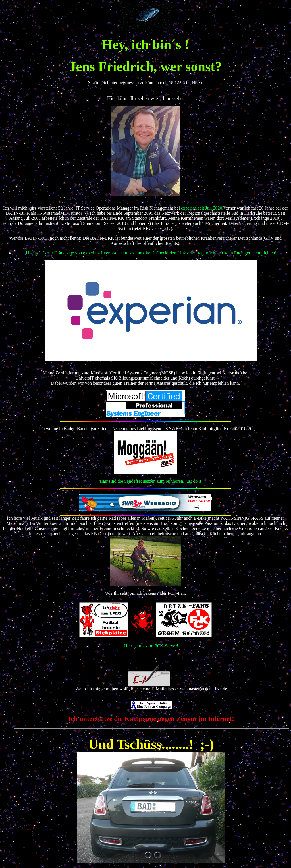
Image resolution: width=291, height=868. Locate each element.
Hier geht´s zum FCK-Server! (151, 646)
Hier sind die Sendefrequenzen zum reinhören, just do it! (151, 481)
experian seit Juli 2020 (201, 208)
